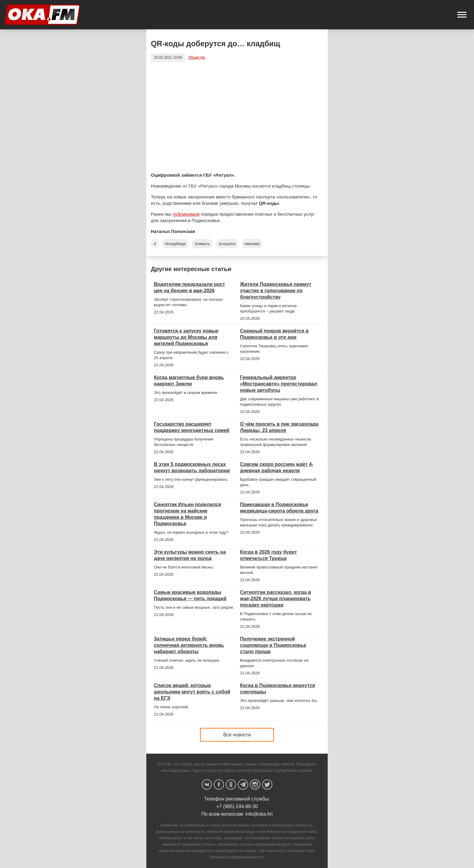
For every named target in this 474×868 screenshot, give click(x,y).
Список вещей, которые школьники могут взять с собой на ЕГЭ (192, 692)
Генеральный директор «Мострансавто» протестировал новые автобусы (279, 384)
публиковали (186, 214)
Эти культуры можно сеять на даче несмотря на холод (190, 555)
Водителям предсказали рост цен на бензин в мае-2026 (189, 287)
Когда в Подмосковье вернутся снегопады (278, 689)
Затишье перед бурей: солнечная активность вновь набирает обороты (189, 645)
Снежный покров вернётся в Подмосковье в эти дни (274, 334)
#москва (252, 244)
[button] (462, 15)
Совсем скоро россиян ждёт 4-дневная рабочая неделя (277, 467)
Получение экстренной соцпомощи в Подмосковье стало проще (273, 645)
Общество (197, 57)
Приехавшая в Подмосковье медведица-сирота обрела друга (279, 508)
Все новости (237, 735)
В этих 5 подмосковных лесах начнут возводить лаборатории (192, 467)
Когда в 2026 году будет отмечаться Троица (268, 555)
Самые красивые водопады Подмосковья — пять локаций (190, 595)
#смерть (202, 244)
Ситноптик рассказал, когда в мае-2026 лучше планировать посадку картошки (276, 599)
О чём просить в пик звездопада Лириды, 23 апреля (279, 427)
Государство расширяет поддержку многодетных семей (192, 427)
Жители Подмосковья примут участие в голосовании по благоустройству (276, 291)
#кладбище (175, 244)
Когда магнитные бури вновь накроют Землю (189, 381)
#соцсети (227, 244)
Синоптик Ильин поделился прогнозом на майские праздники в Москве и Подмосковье (188, 514)
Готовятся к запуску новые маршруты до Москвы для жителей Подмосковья (186, 337)
